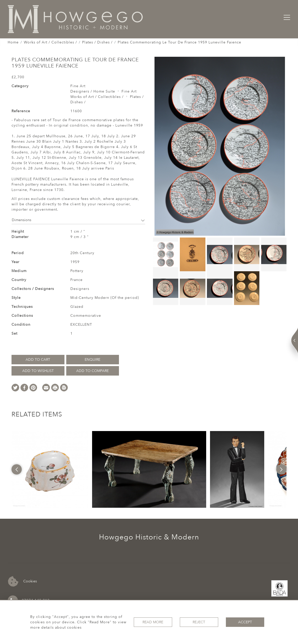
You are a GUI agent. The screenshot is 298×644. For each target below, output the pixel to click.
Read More (153, 622)
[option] (50, 469)
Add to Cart (38, 360)
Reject (199, 622)
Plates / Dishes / (97, 42)
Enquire (92, 360)
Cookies (22, 581)
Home (13, 42)
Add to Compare (92, 371)
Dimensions (78, 220)
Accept (245, 622)
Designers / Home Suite (93, 91)
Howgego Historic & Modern (149, 537)
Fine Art (78, 86)
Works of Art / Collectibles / (50, 42)
